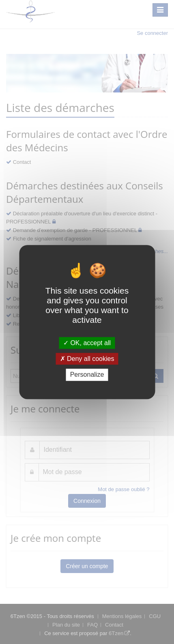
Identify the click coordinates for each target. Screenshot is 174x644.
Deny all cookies (87, 359)
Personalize (87, 375)
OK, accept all (87, 343)
